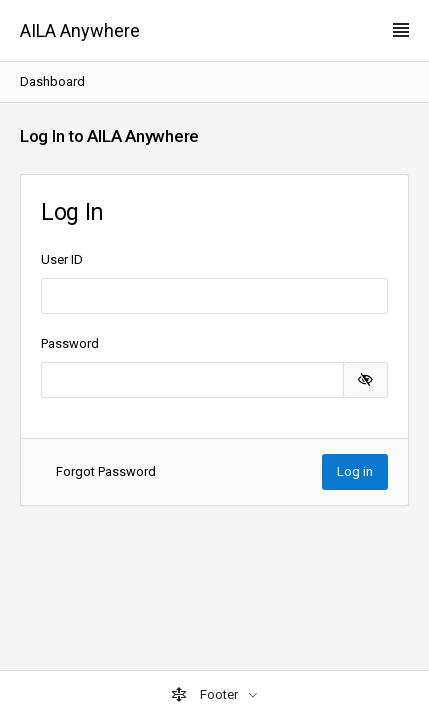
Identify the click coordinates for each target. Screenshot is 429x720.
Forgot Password (106, 471)
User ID (62, 259)
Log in (355, 471)
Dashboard (52, 81)
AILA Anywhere (80, 30)
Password (70, 343)
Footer (206, 695)
